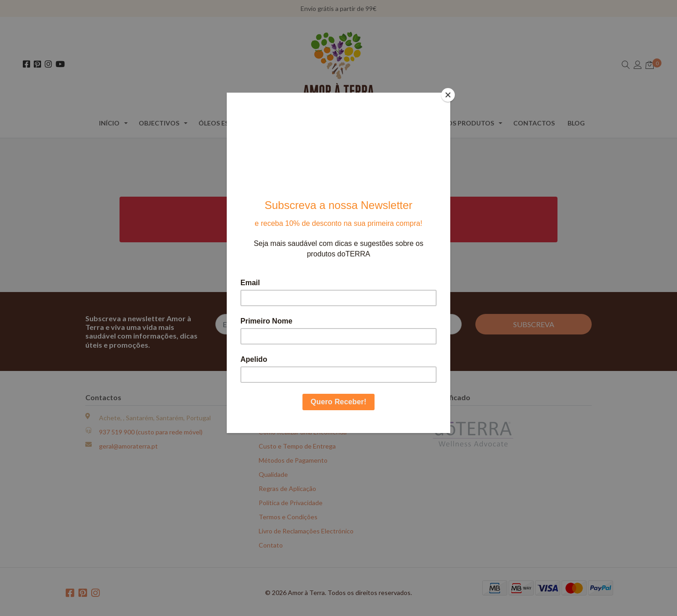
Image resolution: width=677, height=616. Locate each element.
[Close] (448, 95)
